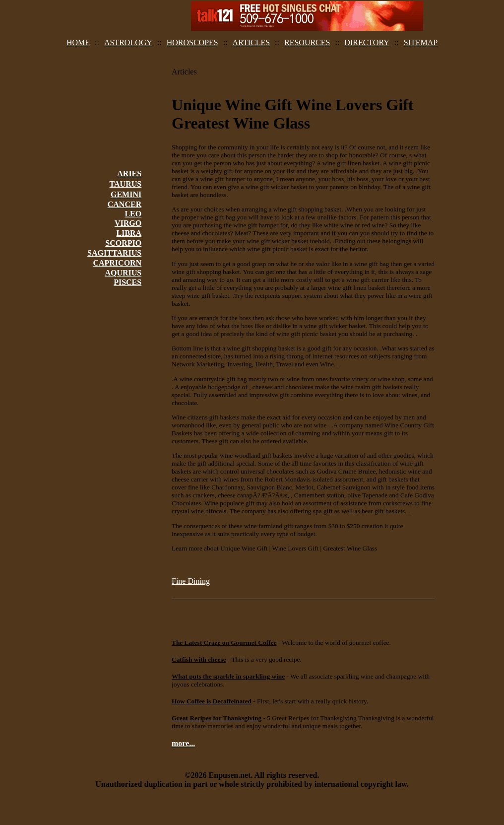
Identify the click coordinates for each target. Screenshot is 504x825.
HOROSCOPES (192, 42)
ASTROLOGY (128, 42)
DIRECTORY (367, 42)
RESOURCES (307, 42)
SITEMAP (421, 42)
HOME (78, 42)
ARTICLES (251, 42)
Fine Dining (191, 581)
